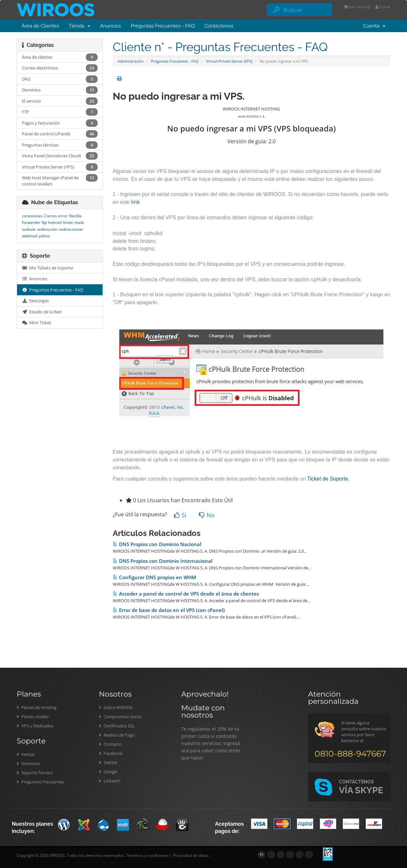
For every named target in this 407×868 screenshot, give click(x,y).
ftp (44, 222)
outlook (29, 229)
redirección (47, 229)
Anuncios (110, 26)
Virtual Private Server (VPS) (229, 61)
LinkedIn (110, 781)
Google (108, 772)
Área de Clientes (40, 26)
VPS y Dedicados (35, 726)
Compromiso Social (120, 717)
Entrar (383, 7)
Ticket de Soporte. (328, 479)
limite (68, 222)
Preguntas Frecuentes (40, 782)
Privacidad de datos (191, 855)
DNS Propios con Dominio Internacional (163, 561)
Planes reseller (33, 717)
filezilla (75, 216)
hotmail (55, 222)
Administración (131, 61)
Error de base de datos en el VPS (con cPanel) (169, 610)
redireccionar (71, 229)
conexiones (32, 216)
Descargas (35, 301)
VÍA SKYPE (361, 787)
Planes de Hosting (37, 707)
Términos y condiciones (147, 855)
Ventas (26, 754)
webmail (30, 236)
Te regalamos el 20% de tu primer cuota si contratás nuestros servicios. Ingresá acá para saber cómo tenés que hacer (211, 743)
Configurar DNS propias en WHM (155, 577)
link (135, 202)
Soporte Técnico (35, 773)
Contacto (110, 744)
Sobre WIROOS (116, 707)
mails (79, 222)
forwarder (31, 222)
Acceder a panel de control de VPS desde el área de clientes (186, 594)
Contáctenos (219, 26)
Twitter (108, 762)
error (63, 216)
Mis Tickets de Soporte (48, 268)
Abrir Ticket (37, 323)
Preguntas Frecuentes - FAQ (163, 26)
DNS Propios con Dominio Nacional (157, 544)
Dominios (28, 763)
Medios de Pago (117, 735)
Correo (50, 216)
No (207, 515)
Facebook (111, 753)
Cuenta (374, 26)
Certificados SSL (117, 726)
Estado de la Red (42, 312)
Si (180, 515)
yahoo (44, 236)
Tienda (79, 26)
